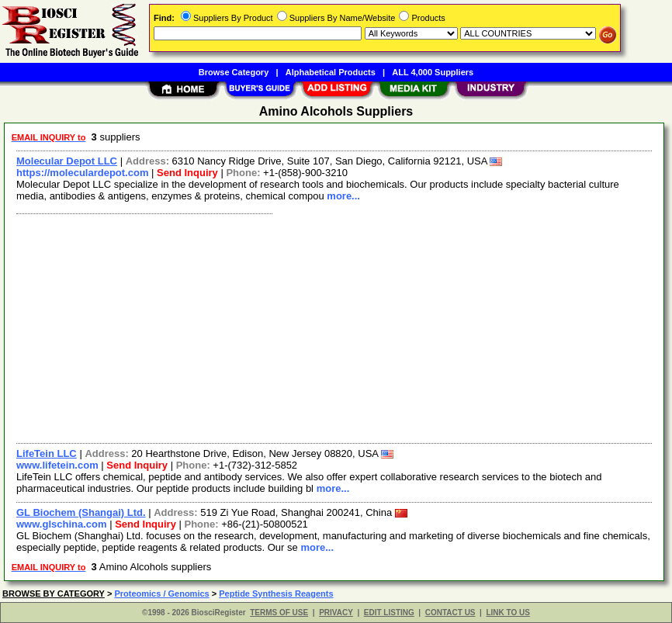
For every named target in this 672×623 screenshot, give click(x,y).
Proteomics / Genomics (161, 594)
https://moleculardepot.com (82, 173)
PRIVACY (336, 613)
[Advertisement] (335, 327)
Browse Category (234, 72)
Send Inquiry (187, 173)
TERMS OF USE (279, 613)
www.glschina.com (62, 524)
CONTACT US (450, 613)
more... (343, 196)
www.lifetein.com (57, 465)
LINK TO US (507, 613)
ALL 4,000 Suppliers (433, 72)
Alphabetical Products (331, 72)
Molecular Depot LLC (67, 161)
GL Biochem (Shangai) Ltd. (81, 512)
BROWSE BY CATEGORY (54, 594)
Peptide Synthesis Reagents (276, 594)
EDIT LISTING (389, 613)
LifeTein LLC (47, 453)
